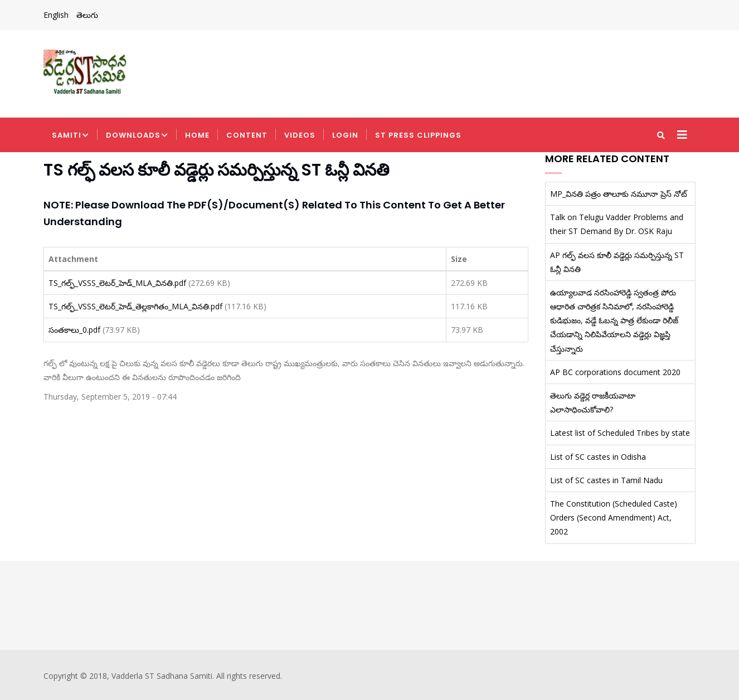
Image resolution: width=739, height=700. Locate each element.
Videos (300, 135)
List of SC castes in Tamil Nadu (606, 480)
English (56, 15)
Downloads (137, 136)
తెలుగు (87, 15)
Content (247, 135)
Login (345, 135)
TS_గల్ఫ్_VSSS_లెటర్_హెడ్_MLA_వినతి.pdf (117, 283)
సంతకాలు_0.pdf (74, 330)
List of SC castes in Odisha (598, 457)
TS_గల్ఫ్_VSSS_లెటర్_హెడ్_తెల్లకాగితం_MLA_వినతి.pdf (135, 306)
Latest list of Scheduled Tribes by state (620, 433)
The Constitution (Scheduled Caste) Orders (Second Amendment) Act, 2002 (614, 517)
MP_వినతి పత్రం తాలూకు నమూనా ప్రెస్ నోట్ (619, 194)
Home (197, 135)
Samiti (71, 136)
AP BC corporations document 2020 (615, 372)
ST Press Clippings (418, 135)
